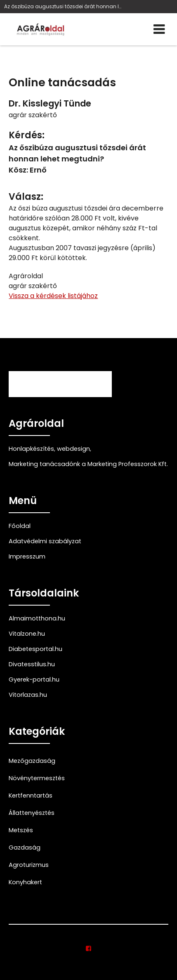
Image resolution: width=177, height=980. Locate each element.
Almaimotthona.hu (37, 618)
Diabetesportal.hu (35, 649)
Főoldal (20, 526)
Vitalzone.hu (27, 634)
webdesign (73, 449)
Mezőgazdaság (32, 761)
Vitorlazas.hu (28, 695)
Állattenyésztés (32, 813)
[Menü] (159, 29)
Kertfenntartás (31, 795)
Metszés (21, 830)
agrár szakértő (33, 115)
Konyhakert (25, 882)
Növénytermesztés (37, 778)
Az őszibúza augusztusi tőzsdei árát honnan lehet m (63, 6)
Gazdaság (25, 847)
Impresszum (27, 556)
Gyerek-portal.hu (34, 679)
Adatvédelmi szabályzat (45, 541)
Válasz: (26, 197)
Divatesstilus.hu (32, 664)
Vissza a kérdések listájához (53, 296)
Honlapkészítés (31, 449)
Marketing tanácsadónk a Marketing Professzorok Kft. (88, 464)
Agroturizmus (29, 865)
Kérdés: (27, 135)
